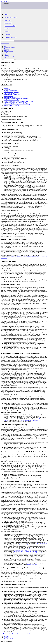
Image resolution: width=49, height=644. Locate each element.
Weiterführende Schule (9, 52)
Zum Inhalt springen (5, 1)
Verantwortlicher (8, 89)
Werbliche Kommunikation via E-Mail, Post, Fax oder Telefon (18, 101)
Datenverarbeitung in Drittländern (12, 95)
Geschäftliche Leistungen (10, 97)
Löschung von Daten (8, 96)
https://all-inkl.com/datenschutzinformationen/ (31, 420)
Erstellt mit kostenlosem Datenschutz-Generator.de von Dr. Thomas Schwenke (19, 634)
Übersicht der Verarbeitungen (10, 91)
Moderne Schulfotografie (9, 48)
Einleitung (6, 88)
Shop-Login (6, 56)
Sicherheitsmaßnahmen (9, 93)
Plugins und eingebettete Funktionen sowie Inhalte (15, 103)
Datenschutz (6, 636)
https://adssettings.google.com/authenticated (32, 553)
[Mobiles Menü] (5, 43)
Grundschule (7, 50)
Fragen (5, 54)
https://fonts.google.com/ (41, 543)
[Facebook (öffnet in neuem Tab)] (6, 6)
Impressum (6, 638)
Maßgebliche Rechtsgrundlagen (11, 92)
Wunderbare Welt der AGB (10, 639)
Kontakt (5, 53)
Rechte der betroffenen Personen (11, 105)
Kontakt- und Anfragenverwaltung (12, 100)
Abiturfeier (6, 49)
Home (5, 46)
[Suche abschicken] (15, 60)
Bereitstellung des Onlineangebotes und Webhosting (16, 99)
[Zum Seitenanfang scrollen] (1, 643)
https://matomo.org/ (32, 565)
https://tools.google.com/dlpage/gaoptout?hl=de (26, 551)
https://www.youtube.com (35, 549)
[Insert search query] (7, 41)
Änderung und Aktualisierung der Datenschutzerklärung (17, 104)
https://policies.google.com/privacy (23, 545)
